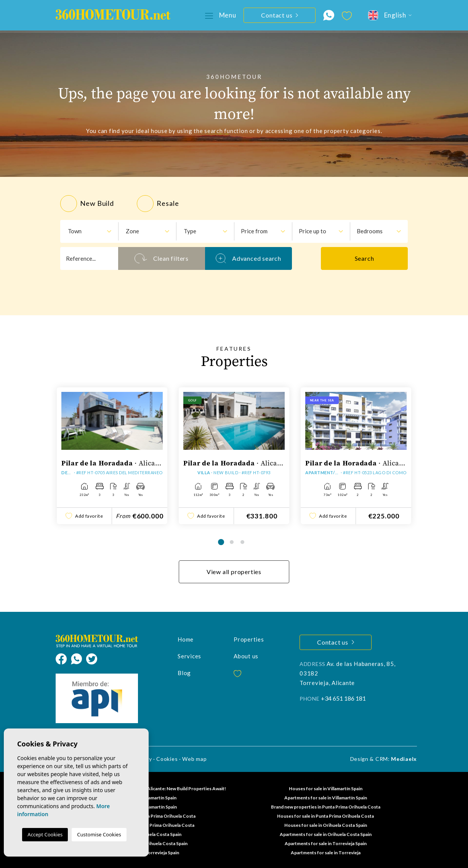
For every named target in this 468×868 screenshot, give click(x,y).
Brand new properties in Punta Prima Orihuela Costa (326, 807)
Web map (194, 759)
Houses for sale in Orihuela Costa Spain (326, 825)
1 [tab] (221, 542)
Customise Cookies (99, 834)
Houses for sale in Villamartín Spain (326, 789)
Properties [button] (249, 639)
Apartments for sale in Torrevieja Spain (326, 843)
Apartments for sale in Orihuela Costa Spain (326, 834)
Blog (184, 673)
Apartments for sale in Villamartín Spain (326, 798)
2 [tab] (232, 542)
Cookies (167, 759)
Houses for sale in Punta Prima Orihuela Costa (325, 816)
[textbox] (86, 231)
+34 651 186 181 (343, 698)
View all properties (234, 572)
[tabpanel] (112, 456)
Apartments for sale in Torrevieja (326, 853)
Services (189, 656)
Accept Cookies (45, 834)
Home (186, 639)
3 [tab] (242, 542)
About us (246, 656)
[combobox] (89, 231)
